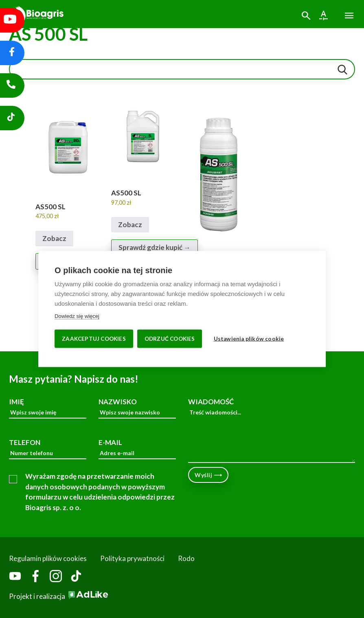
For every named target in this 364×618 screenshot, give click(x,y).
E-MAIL (137, 449)
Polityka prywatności (132, 558)
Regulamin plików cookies (48, 558)
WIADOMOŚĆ (272, 430)
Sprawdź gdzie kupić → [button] (155, 247)
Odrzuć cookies (170, 339)
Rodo (186, 558)
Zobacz (54, 238)
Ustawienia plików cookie (249, 339)
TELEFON (48, 449)
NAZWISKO (137, 408)
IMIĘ (48, 408)
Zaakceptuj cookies (94, 339)
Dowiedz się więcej (77, 316)
